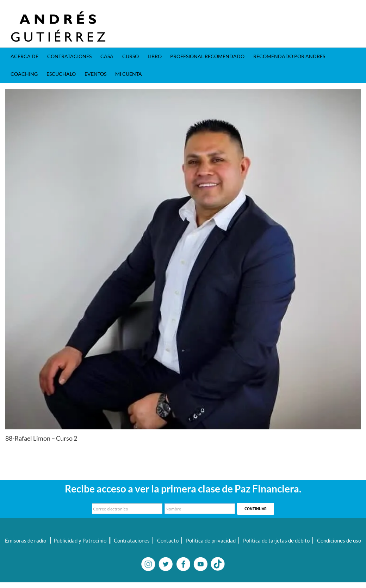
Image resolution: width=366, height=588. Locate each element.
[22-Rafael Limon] (183, 259)
